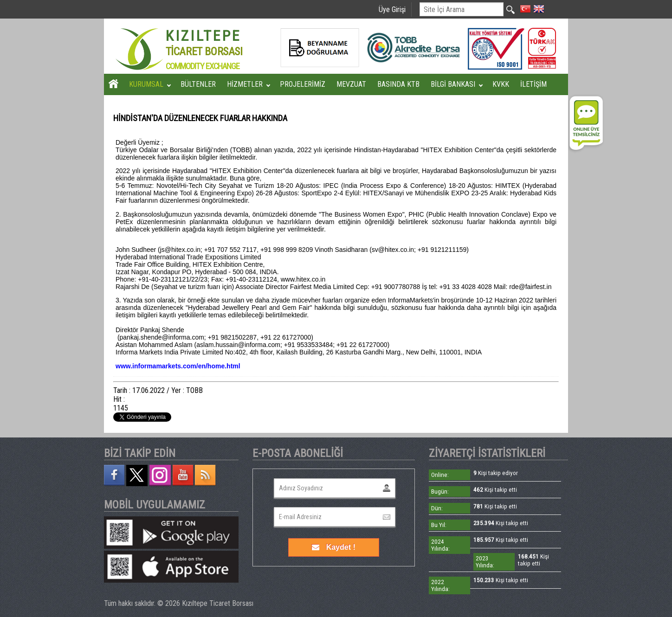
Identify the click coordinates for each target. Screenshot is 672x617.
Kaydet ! (334, 547)
